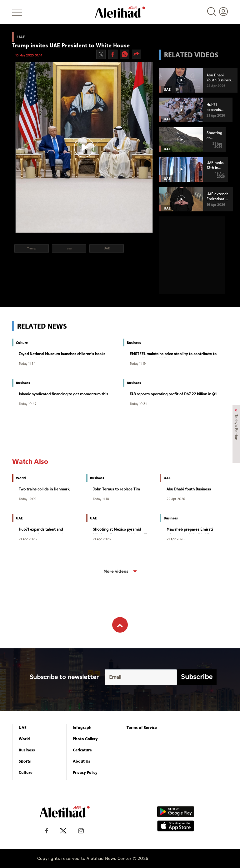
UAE (23, 728)
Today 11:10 (101, 499)
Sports (25, 761)
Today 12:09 (27, 499)
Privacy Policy (85, 773)
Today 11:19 (138, 363)
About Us (82, 761)
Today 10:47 (27, 404)
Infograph (82, 728)
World (24, 739)
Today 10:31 (138, 404)
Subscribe (197, 677)
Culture (26, 773)
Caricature (82, 750)
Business (27, 750)
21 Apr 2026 (28, 539)
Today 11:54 (27, 363)
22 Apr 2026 (176, 499)
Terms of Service (142, 728)
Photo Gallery (85, 739)
